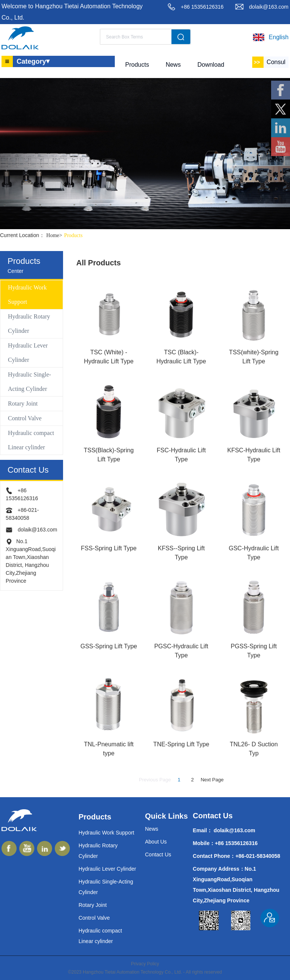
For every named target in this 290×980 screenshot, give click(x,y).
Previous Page (155, 780)
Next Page (212, 780)
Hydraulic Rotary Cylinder (29, 324)
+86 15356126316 (202, 7)
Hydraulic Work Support (27, 295)
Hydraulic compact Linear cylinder (31, 440)
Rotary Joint (23, 403)
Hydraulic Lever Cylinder (28, 353)
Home (55, 235)
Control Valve (25, 418)
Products (73, 235)
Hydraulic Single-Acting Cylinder (29, 382)
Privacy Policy (145, 964)
